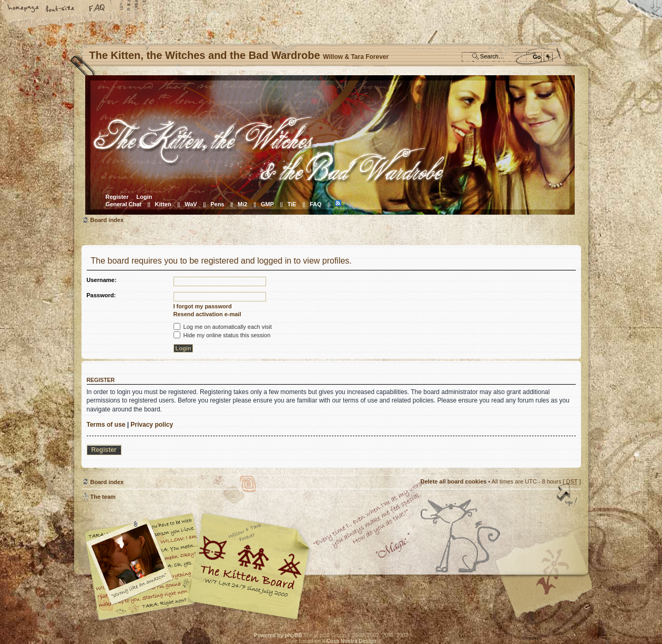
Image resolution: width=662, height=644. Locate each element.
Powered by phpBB (278, 635)
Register (117, 197)
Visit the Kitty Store (549, 590)
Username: (102, 280)
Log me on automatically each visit (223, 327)
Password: (101, 295)
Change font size (60, 9)
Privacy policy (152, 425)
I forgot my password (203, 306)
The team (103, 497)
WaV (191, 204)
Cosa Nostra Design (352, 641)
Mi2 (242, 204)
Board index (330, 145)
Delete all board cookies (453, 481)
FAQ (97, 9)
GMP (267, 204)
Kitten (163, 204)
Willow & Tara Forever (250, 563)
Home (24, 9)
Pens (217, 204)
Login (144, 197)
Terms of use (106, 425)
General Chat (124, 204)
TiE (292, 204)
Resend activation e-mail (207, 314)
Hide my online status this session (222, 335)
